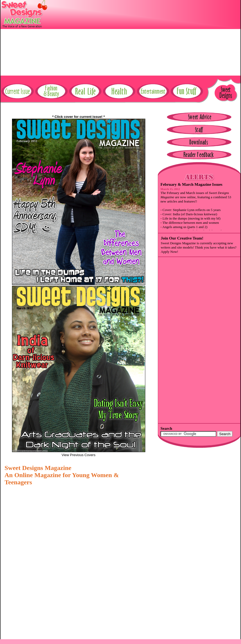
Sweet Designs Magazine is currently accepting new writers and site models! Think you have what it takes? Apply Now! (199, 247)
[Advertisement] (161, 37)
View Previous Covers (79, 455)
